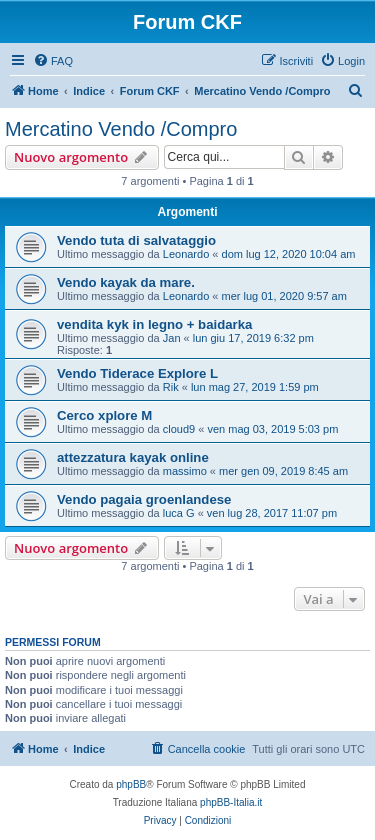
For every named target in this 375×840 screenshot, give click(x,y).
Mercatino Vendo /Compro (121, 129)
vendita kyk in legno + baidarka (154, 324)
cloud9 (179, 429)
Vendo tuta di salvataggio (136, 240)
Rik (171, 387)
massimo (185, 471)
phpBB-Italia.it (231, 802)
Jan (172, 338)
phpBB (131, 784)
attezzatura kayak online (133, 457)
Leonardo (186, 254)
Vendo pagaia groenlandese (144, 499)
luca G (179, 513)
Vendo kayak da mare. (126, 282)
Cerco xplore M (104, 415)
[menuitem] (53, 61)
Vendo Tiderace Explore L (137, 373)
